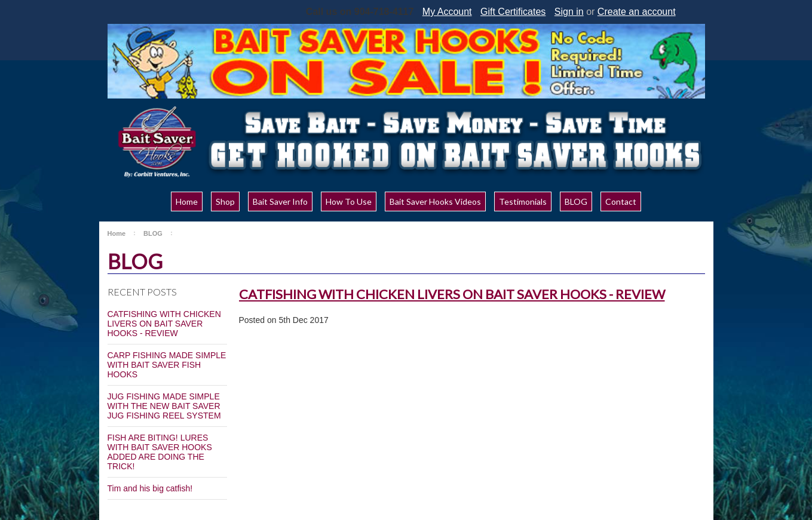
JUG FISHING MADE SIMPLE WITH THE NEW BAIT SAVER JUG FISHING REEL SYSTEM (164, 406)
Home (117, 233)
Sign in (569, 12)
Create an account (637, 12)
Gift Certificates (513, 12)
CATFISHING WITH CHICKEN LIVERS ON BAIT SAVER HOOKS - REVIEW (164, 324)
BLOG (153, 233)
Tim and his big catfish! (150, 488)
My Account (447, 12)
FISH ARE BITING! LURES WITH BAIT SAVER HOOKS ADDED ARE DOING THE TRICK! (160, 452)
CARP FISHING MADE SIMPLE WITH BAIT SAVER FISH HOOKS (167, 365)
